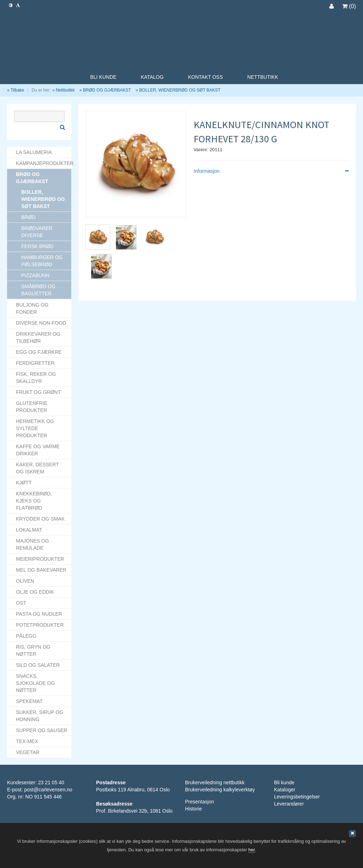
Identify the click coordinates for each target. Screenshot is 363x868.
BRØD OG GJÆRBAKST (107, 90)
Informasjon (271, 171)
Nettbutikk (65, 90)
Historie (193, 809)
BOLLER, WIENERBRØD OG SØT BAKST (180, 90)
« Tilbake (16, 90)
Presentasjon (200, 802)
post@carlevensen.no (48, 790)
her (252, 850)
